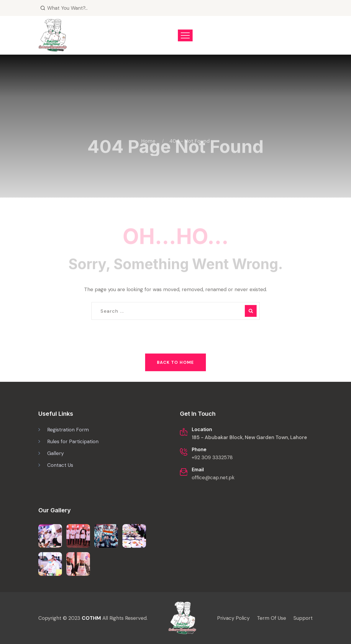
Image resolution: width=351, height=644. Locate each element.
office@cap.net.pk (213, 477)
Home (150, 138)
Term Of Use (272, 618)
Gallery (55, 453)
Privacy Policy (233, 618)
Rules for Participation (73, 441)
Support (303, 618)
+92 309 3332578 (212, 457)
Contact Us (60, 465)
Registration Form (68, 430)
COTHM (91, 618)
